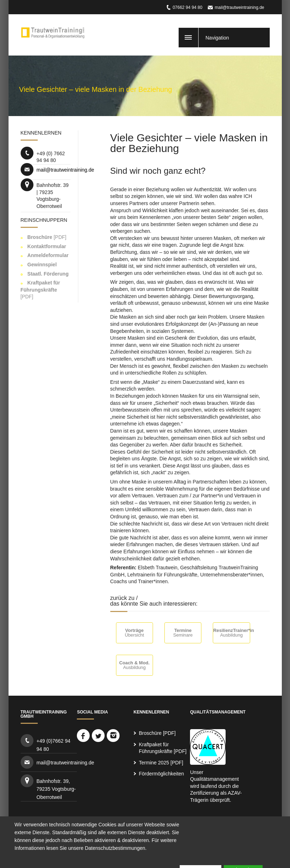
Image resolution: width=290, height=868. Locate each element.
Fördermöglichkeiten (161, 774)
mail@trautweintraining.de (240, 7)
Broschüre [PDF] (157, 733)
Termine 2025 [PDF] (161, 763)
